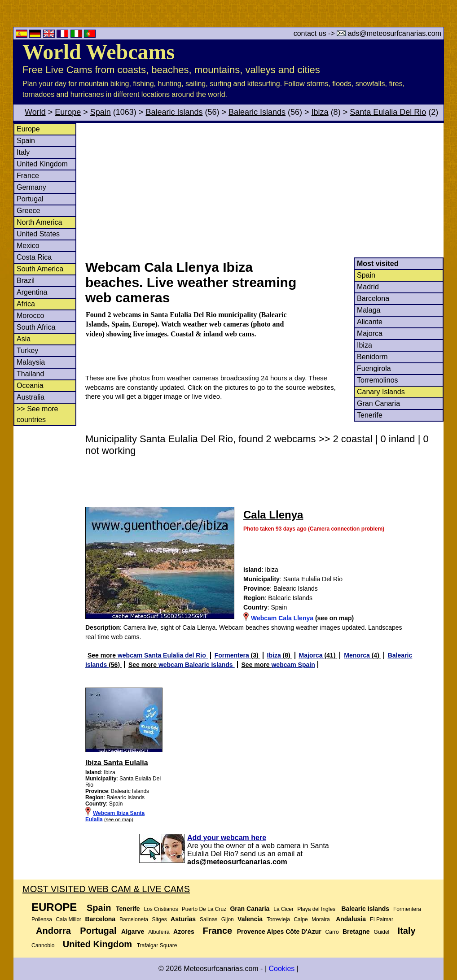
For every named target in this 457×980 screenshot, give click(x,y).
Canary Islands (381, 392)
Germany (31, 187)
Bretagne (356, 932)
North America (39, 222)
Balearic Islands (174, 112)
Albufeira (159, 932)
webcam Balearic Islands (197, 665)
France (28, 176)
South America (40, 269)
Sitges (159, 919)
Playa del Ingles (316, 909)
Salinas (209, 919)
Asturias (183, 919)
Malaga (369, 310)
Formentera (233, 655)
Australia (31, 397)
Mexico (28, 246)
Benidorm (372, 357)
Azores (184, 932)
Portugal (30, 199)
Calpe (301, 919)
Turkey (27, 351)
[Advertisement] (264, 190)
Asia (24, 339)
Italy (23, 152)
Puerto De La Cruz (204, 909)
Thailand (30, 374)
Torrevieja (278, 919)
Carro (332, 932)
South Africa (36, 327)
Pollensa (42, 919)
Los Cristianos (161, 909)
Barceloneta (134, 919)
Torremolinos (378, 380)
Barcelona (373, 298)
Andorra (53, 931)
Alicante (370, 322)
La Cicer (283, 909)
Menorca (358, 655)
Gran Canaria (378, 403)
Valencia (250, 919)
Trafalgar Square (157, 945)
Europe (68, 112)
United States (38, 234)
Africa (26, 304)
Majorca (370, 333)
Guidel (382, 932)
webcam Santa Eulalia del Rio (163, 655)
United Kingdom (42, 164)
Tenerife (370, 415)
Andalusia (351, 919)
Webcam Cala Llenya (282, 618)
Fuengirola (374, 368)
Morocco (30, 316)
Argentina (32, 292)
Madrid (368, 287)
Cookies (281, 969)
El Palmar (382, 919)
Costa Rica (34, 257)
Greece (28, 211)
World (35, 112)
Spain (101, 112)
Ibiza (320, 112)
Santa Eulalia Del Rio (388, 112)
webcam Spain (293, 665)
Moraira (321, 919)
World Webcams (99, 52)
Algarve (133, 932)
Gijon (228, 919)
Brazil (26, 281)
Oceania (30, 385)
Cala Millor (68, 919)
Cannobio (43, 945)
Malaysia (31, 362)
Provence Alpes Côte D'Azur (279, 932)
